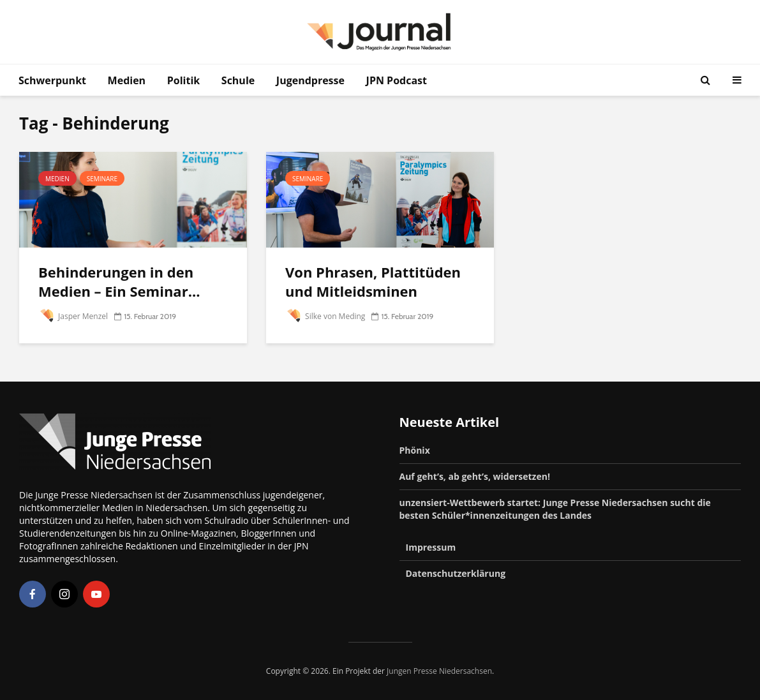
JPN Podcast (397, 80)
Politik (183, 80)
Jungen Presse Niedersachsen (439, 671)
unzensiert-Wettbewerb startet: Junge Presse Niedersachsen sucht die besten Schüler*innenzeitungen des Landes (555, 509)
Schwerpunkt (52, 80)
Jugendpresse (310, 80)
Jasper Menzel (73, 316)
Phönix (415, 450)
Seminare (102, 179)
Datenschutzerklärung (456, 573)
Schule (238, 80)
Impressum (431, 547)
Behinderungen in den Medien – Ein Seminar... (119, 281)
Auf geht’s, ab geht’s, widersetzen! (475, 476)
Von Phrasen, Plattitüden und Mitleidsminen (373, 281)
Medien (127, 80)
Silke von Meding (325, 316)
